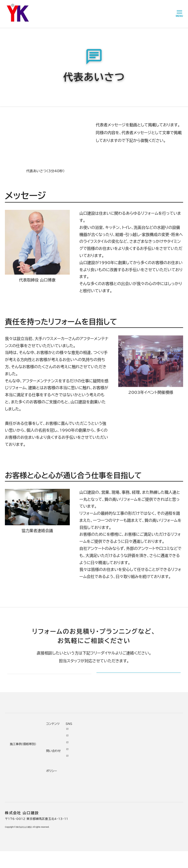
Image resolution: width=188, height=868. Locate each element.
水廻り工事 (53, 754)
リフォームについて (17, 739)
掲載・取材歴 (92, 781)
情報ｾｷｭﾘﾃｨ (120, 800)
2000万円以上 (57, 768)
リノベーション (56, 747)
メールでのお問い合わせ (128, 680)
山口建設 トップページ (20, 719)
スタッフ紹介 (93, 788)
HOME (10, 21)
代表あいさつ (93, 754)
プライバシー (121, 793)
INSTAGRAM (147, 760)
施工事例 (51, 739)
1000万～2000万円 (62, 774)
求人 (87, 808)
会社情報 (90, 747)
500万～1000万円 (61, 781)
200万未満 (54, 794)
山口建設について (32, 21)
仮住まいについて (18, 768)
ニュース (118, 746)
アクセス (89, 801)
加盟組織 (90, 768)
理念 (87, 761)
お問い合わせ (121, 773)
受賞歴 (88, 774)
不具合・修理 (121, 780)
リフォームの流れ (17, 761)
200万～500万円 (60, 788)
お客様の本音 (121, 753)
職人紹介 (90, 794)
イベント (117, 760)
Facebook (145, 753)
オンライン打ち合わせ (20, 774)
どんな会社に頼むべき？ (23, 754)
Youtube (144, 746)
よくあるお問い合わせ (21, 781)
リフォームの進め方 (19, 747)
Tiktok (142, 773)
